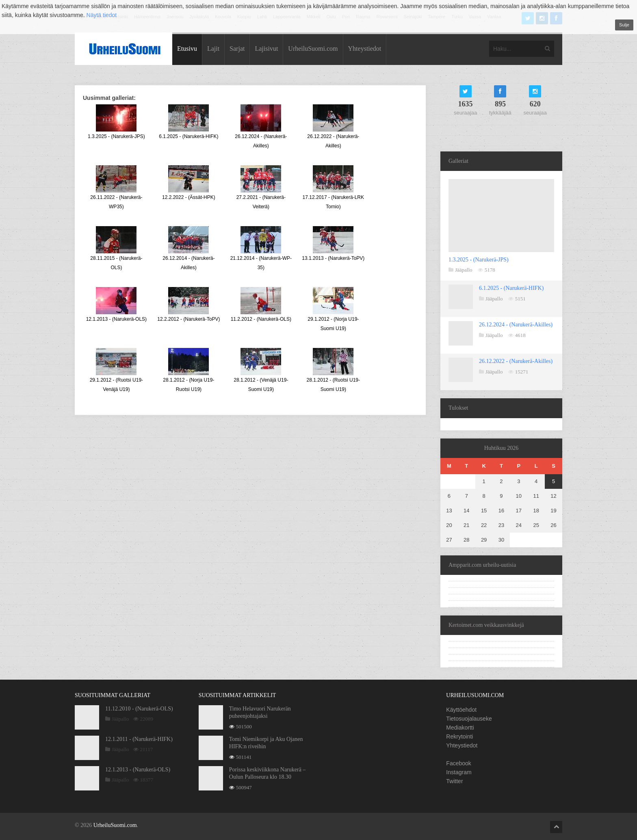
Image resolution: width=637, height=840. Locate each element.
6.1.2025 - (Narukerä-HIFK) (511, 288)
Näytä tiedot (102, 15)
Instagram (459, 772)
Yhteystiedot (365, 49)
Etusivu (187, 49)
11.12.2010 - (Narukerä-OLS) (139, 709)
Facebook (458, 763)
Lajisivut (266, 49)
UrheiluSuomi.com (313, 49)
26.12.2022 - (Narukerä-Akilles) (516, 361)
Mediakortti (460, 728)
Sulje (624, 25)
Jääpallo (464, 270)
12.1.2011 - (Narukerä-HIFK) (139, 739)
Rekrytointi (459, 736)
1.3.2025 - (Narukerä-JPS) (479, 260)
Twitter (454, 781)
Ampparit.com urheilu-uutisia (482, 565)
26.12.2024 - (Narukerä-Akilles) (516, 325)
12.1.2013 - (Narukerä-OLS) (138, 770)
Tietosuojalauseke (469, 719)
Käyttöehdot (461, 710)
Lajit (213, 49)
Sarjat (237, 49)
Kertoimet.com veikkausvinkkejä (486, 625)
